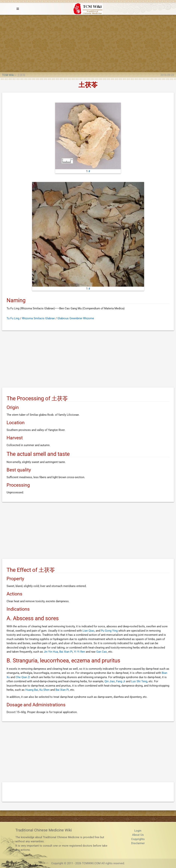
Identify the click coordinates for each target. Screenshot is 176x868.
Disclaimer (138, 843)
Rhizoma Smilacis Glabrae (38, 318)
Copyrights (138, 839)
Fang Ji (121, 681)
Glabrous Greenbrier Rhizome (76, 318)
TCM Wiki (8, 75)
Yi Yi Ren (79, 652)
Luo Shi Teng (139, 681)
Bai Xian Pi (66, 652)
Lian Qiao (88, 631)
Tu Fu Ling (13, 318)
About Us (138, 835)
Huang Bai (32, 690)
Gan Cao (102, 652)
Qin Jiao (110, 681)
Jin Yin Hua (51, 652)
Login (138, 831)
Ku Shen (44, 690)
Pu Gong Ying (109, 631)
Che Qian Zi (23, 677)
